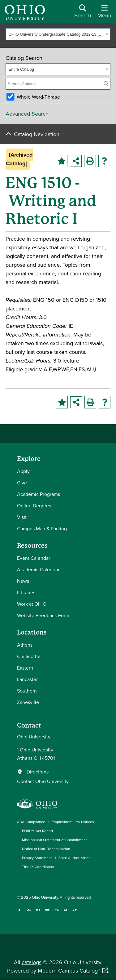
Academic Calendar (38, 569)
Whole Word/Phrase (38, 97)
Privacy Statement (37, 858)
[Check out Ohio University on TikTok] (66, 913)
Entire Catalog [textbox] (21, 69)
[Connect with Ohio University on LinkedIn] (38, 913)
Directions (38, 772)
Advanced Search (27, 114)
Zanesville (28, 702)
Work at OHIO (32, 604)
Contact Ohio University (43, 781)
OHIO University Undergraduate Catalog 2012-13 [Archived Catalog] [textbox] (56, 34)
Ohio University (45, 897)
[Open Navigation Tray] (104, 14)
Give (22, 483)
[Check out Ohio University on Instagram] (29, 913)
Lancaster (27, 679)
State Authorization (75, 858)
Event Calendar (34, 558)
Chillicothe (29, 656)
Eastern (25, 668)
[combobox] (58, 34)
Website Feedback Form (43, 615)
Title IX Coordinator (38, 867)
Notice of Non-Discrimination (46, 849)
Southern (27, 691)
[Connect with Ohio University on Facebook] (19, 913)
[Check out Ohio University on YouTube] (47, 913)
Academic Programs (39, 494)
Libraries (26, 592)
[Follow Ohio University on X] (56, 913)
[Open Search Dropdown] (83, 14)
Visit (22, 517)
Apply (23, 471)
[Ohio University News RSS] (75, 913)
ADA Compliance (31, 822)
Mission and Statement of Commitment (54, 840)
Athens (25, 645)
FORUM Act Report (38, 831)
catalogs (32, 962)
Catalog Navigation (37, 134)
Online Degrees (34, 506)
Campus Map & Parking (42, 528)
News (23, 581)
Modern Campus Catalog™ (69, 971)
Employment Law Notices (73, 822)
